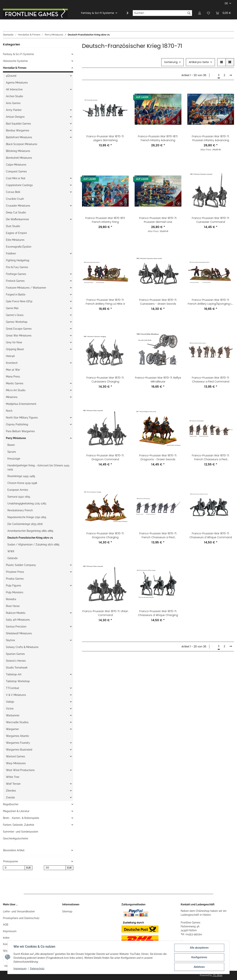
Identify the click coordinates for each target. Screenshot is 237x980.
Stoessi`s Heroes (16, 661)
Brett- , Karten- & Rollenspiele (21, 818)
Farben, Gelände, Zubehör (19, 825)
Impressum (10, 931)
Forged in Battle (16, 295)
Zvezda (10, 797)
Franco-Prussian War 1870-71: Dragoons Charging (105, 535)
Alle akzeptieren (199, 948)
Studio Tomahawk (17, 668)
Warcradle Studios (17, 722)
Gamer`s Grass (15, 315)
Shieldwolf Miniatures (19, 633)
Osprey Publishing (17, 424)
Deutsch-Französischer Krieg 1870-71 (30, 538)
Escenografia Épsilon (19, 247)
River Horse (13, 606)
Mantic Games (15, 383)
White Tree (13, 777)
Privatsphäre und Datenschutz (21, 918)
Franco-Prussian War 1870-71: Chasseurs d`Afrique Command (211, 535)
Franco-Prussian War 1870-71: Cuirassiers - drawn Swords (158, 302)
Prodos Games (15, 579)
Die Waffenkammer (17, 219)
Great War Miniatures (19, 336)
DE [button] (226, 3)
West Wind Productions (20, 770)
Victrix (10, 709)
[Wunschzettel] (208, 13)
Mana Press (13, 377)
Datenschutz (37, 969)
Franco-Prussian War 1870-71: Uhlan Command (105, 613)
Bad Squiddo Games (18, 124)
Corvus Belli (13, 192)
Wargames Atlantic (18, 736)
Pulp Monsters (15, 592)
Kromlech (12, 363)
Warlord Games (15, 756)
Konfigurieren (199, 957)
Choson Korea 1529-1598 (22, 483)
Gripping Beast (15, 349)
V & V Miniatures (16, 695)
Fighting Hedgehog (18, 260)
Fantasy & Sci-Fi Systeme (18, 54)
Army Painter (14, 110)
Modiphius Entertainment (21, 404)
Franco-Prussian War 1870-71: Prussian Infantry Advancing (211, 138)
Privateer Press (15, 572)
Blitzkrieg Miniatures (18, 151)
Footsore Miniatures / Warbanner (26, 288)
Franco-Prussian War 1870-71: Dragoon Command (105, 457)
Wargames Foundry (18, 743)
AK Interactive (14, 89)
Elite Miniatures (15, 240)
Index (6, 938)
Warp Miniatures (16, 763)
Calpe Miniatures (16, 165)
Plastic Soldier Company (21, 565)
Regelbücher (11, 804)
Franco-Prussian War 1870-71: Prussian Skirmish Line (158, 220)
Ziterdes (11, 791)
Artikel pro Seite (199, 62)
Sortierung (171, 62)
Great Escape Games (19, 329)
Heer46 (10, 356)
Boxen (11, 445)
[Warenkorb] (223, 13)
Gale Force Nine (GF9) (19, 301)
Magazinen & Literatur (16, 811)
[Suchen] (159, 13)
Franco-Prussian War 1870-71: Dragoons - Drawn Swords (158, 457)
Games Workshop (17, 322)
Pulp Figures (14, 586)
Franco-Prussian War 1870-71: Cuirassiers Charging (105, 380)
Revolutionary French (20, 510)
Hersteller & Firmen (15, 68)
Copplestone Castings (19, 185)
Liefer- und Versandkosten (19, 911)
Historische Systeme (15, 61)
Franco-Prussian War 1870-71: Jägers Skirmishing (105, 138)
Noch (9, 411)
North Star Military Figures (22, 418)
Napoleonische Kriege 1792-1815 (27, 517)
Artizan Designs (15, 117)
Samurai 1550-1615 (19, 497)
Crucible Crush (15, 199)
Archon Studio (14, 96)
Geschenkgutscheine (16, 838)
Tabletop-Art (14, 674)
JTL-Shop (217, 975)
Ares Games (13, 103)
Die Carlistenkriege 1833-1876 (25, 524)
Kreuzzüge (14, 459)
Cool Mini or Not (16, 178)
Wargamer (12, 729)
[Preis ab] (14, 868)
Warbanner (13, 715)
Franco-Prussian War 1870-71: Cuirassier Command (211, 220)
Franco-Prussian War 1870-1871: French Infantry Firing (105, 220)
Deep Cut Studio (16, 212)
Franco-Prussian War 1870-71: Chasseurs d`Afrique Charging (158, 613)
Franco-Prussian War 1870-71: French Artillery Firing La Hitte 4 (105, 302)
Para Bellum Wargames (20, 431)
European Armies (18, 490)
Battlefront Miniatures (19, 137)
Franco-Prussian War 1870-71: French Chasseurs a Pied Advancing (158, 535)
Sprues (12, 452)
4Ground (11, 76)
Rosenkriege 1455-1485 (21, 476)
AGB (6, 925)
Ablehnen (199, 967)
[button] (200, 13)
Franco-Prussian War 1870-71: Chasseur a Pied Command (211, 380)
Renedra (11, 599)
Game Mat (12, 308)
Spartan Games (15, 654)
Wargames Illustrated (19, 750)
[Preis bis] (55, 868)
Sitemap (67, 911)
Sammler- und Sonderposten (21, 832)
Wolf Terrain (13, 784)
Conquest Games (16, 171)
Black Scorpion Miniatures (22, 144)
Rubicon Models (16, 613)
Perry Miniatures (16, 438)
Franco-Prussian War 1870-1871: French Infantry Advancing (158, 138)
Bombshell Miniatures (19, 158)
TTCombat (12, 688)
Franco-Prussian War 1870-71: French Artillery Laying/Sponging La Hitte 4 (211, 302)
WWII (11, 551)
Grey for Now (14, 342)
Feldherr (11, 253)
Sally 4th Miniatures (18, 620)
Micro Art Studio (16, 390)
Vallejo (10, 702)
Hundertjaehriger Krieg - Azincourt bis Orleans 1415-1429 (39, 467)
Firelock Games (15, 281)
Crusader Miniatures (18, 206)
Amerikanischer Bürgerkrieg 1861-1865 (30, 531)
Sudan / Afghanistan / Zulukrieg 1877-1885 (33, 545)
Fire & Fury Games (17, 267)
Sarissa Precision (16, 627)
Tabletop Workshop (18, 681)
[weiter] (231, 75)
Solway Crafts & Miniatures (22, 647)
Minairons (12, 397)
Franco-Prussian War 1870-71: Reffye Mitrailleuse (158, 380)
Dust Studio (13, 226)
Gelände (12, 558)
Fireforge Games (16, 274)
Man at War (13, 370)
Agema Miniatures (17, 83)
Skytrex (10, 640)
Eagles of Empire (16, 233)
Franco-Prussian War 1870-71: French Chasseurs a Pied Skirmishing (211, 457)
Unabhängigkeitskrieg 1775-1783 (27, 503)
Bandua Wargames (18, 130)
